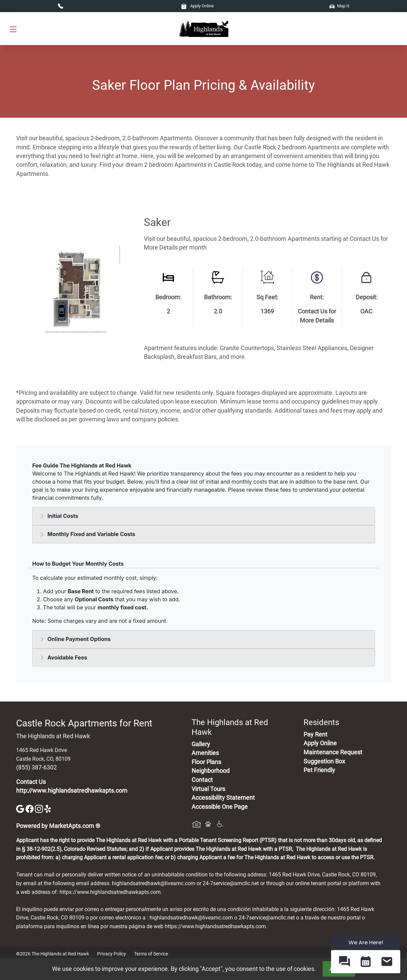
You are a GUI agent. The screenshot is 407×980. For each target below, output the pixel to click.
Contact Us (31, 782)
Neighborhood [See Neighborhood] (211, 771)
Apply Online (197, 6)
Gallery (201, 744)
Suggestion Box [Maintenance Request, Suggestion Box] (324, 761)
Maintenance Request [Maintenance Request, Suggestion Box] (333, 752)
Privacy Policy (112, 954)
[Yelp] (48, 808)
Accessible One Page (220, 807)
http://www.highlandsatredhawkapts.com (72, 791)
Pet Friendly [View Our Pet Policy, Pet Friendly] (319, 770)
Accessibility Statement (223, 798)
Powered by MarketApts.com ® (58, 826)
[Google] (21, 808)
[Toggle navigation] (13, 29)
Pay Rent (315, 734)
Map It (339, 6)
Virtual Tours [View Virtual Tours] (208, 789)
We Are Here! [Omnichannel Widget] (366, 943)
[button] (344, 962)
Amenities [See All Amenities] (205, 753)
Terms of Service (151, 954)
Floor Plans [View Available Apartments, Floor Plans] (206, 762)
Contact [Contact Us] (202, 780)
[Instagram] (40, 808)
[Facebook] (30, 808)
